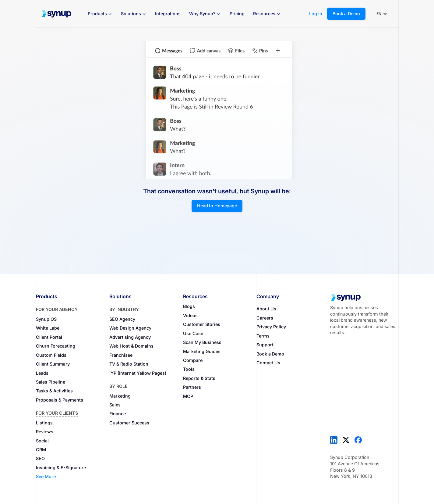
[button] (100, 14)
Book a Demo (346, 14)
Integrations (168, 14)
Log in (316, 14)
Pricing (237, 14)
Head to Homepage (217, 206)
